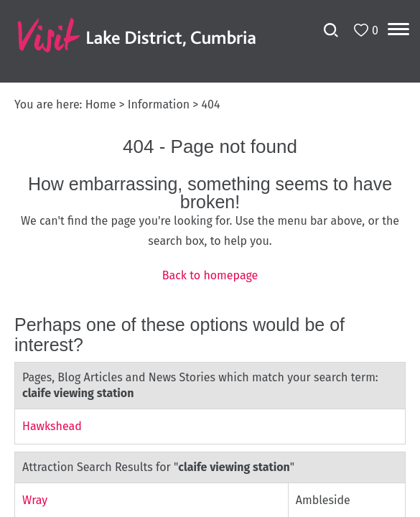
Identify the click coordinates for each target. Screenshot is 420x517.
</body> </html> (210, 258)
